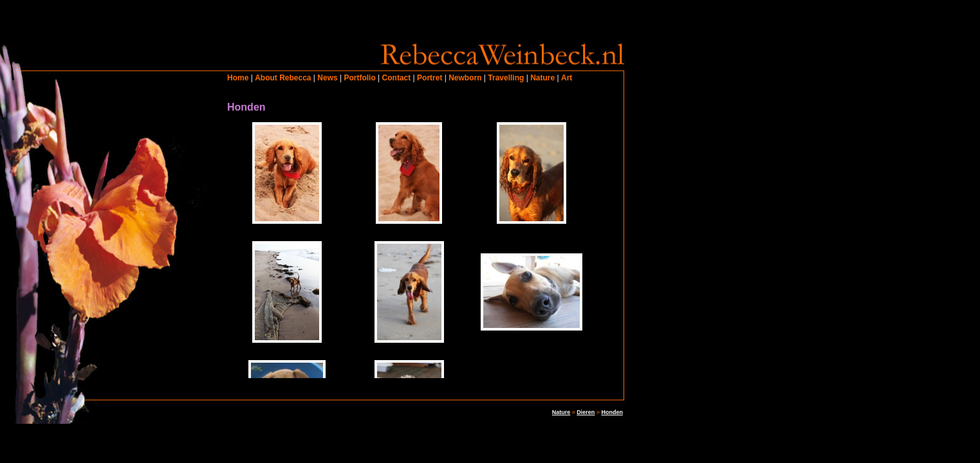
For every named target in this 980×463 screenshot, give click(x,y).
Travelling (506, 78)
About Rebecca (283, 78)
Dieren (586, 412)
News (327, 78)
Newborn (465, 78)
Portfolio (359, 78)
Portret (430, 78)
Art (567, 78)
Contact (397, 78)
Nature (542, 78)
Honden (612, 412)
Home (238, 78)
